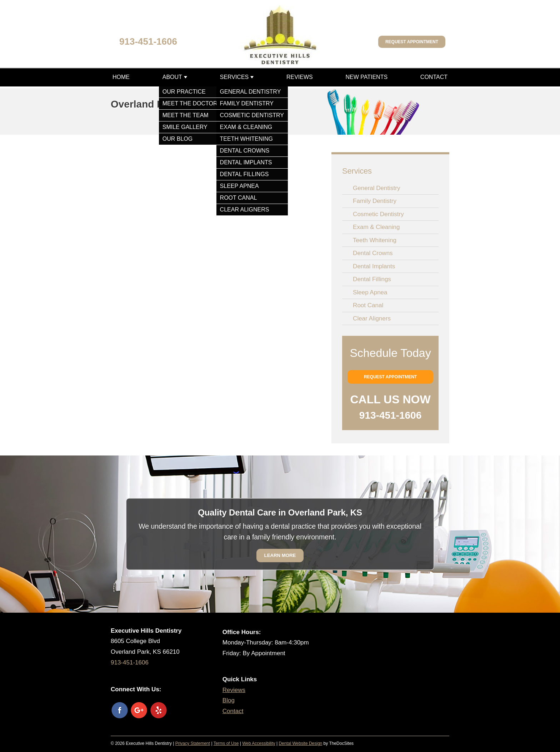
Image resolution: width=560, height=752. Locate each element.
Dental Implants (374, 266)
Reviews (300, 77)
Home (121, 77)
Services (234, 77)
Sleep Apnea (370, 292)
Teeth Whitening (375, 240)
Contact (434, 77)
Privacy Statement (193, 743)
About (172, 77)
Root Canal (368, 305)
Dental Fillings (372, 279)
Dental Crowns (373, 253)
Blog (229, 700)
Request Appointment (412, 42)
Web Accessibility (259, 743)
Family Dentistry (375, 201)
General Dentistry (376, 188)
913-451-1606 (148, 41)
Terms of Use (226, 743)
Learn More (280, 555)
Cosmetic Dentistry (378, 214)
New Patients (366, 77)
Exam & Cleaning (376, 227)
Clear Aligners (372, 318)
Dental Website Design (300, 743)
